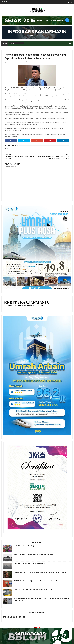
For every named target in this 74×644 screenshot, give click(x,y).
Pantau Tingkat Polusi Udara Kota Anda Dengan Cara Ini (31, 563)
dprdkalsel (27, 62)
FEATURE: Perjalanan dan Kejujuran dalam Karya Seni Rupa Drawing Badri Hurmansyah (41, 581)
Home (5, 44)
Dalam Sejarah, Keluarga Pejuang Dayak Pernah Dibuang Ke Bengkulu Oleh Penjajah (40, 572)
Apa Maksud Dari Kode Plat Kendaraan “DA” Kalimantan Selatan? (34, 590)
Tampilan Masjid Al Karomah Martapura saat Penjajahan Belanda (34, 555)
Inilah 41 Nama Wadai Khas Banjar (24, 546)
